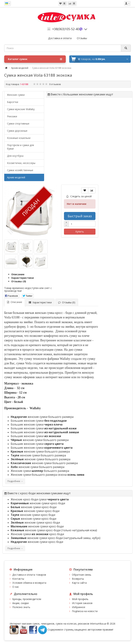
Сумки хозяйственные (20, 170)
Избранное (79, 607)
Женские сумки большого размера (40, 471)
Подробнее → (15, 481)
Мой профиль (80, 599)
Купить (80, 232)
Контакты (18, 579)
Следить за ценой (79, 196)
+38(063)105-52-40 (66, 29)
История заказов (82, 603)
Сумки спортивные (18, 124)
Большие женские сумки (39, 421)
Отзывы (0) (19, 281)
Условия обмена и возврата (29, 583)
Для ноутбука (15, 156)
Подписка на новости (85, 611)
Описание (18, 274)
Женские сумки (16, 95)
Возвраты (78, 579)
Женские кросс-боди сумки (40, 499)
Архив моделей (20, 68)
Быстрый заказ (80, 216)
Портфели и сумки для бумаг (20, 147)
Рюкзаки (12, 116)
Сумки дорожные (17, 131)
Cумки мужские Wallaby (21, 109)
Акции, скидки (20, 603)
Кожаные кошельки (19, 138)
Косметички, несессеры (21, 163)
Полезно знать (21, 607)
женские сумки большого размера (42, 417)
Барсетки (13, 102)
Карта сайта (79, 583)
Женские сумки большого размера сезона (48, 475)
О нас (16, 587)
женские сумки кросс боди (33, 515)
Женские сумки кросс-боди (37, 534)
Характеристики (22, 278)
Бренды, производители (27, 599)
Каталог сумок (35, 59)
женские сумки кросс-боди (38, 503)
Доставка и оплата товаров (29, 575)
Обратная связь (82, 575)
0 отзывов (55, 84)
